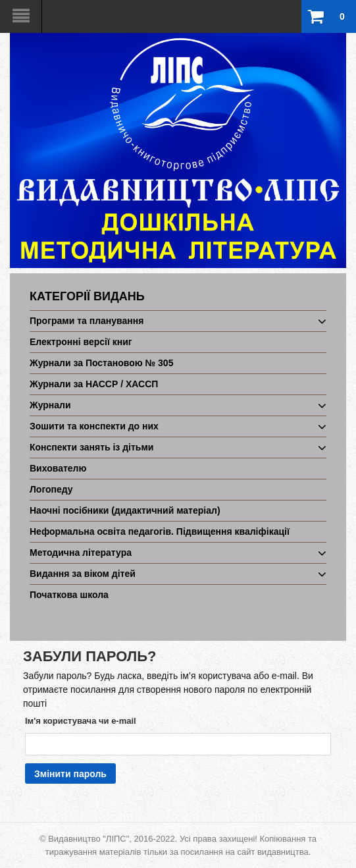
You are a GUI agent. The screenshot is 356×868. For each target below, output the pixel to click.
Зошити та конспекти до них (94, 426)
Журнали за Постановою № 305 (101, 363)
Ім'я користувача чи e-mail (81, 721)
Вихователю (58, 468)
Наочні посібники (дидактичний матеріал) (125, 510)
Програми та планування (87, 321)
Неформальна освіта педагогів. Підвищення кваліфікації (160, 531)
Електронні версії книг (81, 342)
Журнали (50, 405)
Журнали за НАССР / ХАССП (94, 384)
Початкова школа (69, 595)
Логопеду (51, 489)
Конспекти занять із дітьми (91, 447)
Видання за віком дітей (83, 574)
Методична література (81, 553)
